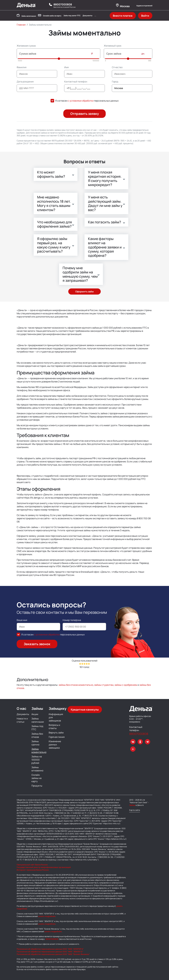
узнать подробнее (47, 916)
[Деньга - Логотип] (26, 7)
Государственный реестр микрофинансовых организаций (44, 867)
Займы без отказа (37, 735)
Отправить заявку (85, 114)
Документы (87, 16)
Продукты (37, 786)
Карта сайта (135, 810)
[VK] (133, 742)
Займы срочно (35, 743)
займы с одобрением (126, 685)
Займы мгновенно (37, 769)
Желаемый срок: (113, 46)
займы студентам (104, 685)
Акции (35, 714)
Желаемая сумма (26, 46)
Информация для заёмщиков (56, 717)
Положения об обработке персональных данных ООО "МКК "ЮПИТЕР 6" (50, 949)
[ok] (140, 742)
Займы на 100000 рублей (37, 760)
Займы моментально (39, 751)
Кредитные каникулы (85, 710)
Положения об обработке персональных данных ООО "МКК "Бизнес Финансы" (53, 954)
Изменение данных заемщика (55, 745)
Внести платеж (123, 16)
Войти (145, 16)
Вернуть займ (56, 733)
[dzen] (133, 749)
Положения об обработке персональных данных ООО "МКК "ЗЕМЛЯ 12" (50, 952)
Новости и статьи (22, 720)
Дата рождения (25, 82)
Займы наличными (38, 720)
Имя (66, 67)
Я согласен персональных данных (87, 101)
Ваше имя (22, 620)
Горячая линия (57, 737)
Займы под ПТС (37, 728)
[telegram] (148, 742)
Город (115, 82)
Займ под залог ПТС (72, 16)
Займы (132, 805)
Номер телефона (72, 620)
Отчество (117, 67)
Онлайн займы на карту (36, 778)
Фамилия (22, 67)
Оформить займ (84, 292)
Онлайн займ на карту (50, 16)
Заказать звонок (37, 644)
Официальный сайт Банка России (32, 865)
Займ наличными (26, 16)
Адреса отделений (144, 6)
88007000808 (63, 4)
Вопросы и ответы (54, 727)
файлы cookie (37, 967)
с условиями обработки (81, 101)
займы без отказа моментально (76, 685)
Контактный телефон (76, 82)
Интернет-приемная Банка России (33, 870)
